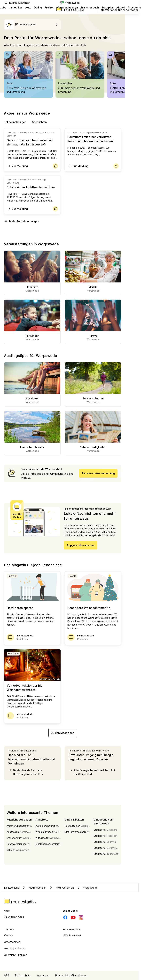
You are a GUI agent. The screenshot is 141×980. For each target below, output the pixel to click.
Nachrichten (39, 122)
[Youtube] (73, 917)
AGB (7, 975)
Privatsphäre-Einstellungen (71, 975)
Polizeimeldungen (15, 122)
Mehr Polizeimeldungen (21, 221)
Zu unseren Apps (14, 917)
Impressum (43, 975)
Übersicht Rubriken (16, 955)
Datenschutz (23, 975)
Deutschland (12, 888)
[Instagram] (81, 917)
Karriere (9, 935)
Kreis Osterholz (62, 888)
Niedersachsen (34, 888)
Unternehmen (12, 942)
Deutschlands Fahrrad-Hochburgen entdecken (25, 772)
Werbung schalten (15, 948)
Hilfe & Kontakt (72, 935)
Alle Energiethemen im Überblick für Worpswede (92, 772)
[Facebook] (65, 917)
